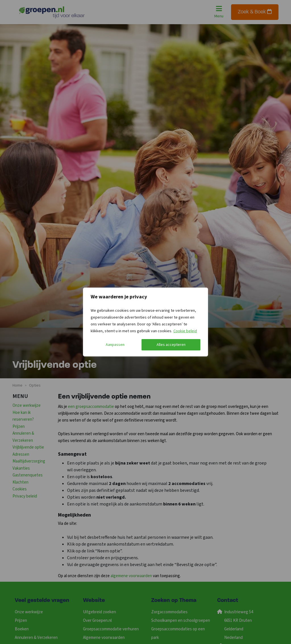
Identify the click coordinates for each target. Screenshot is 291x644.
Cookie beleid (185, 331)
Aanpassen (115, 345)
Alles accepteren (171, 345)
